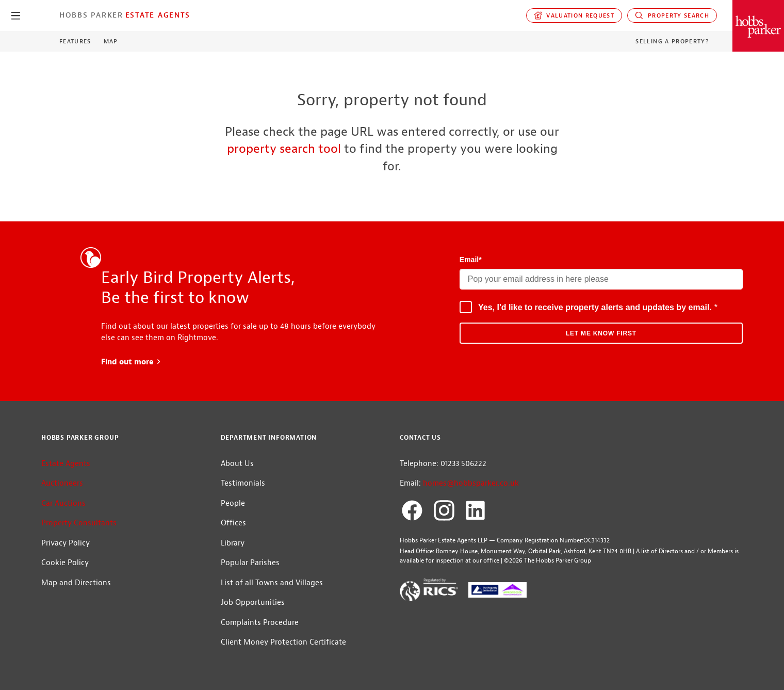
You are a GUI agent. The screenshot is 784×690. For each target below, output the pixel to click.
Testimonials (243, 483)
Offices (233, 523)
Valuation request (574, 15)
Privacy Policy (66, 543)
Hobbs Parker (91, 15)
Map (111, 41)
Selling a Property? (672, 41)
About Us (237, 464)
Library (233, 543)
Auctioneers (62, 483)
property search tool (284, 149)
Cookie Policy (65, 563)
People (233, 503)
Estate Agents (158, 15)
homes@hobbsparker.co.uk (471, 483)
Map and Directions (76, 583)
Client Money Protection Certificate (283, 642)
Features (75, 41)
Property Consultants (79, 523)
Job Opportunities (253, 603)
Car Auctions (63, 503)
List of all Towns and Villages (272, 583)
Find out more (131, 362)
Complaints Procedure (260, 623)
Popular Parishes (250, 563)
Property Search (672, 15)
